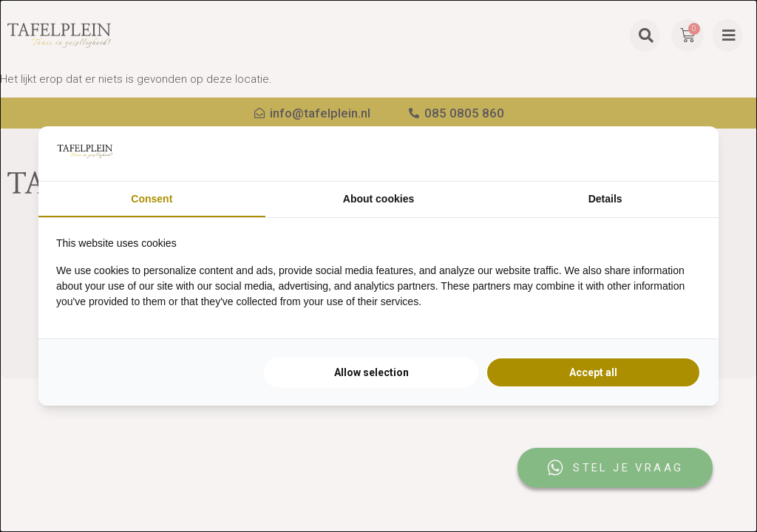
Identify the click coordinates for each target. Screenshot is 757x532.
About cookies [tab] (378, 199)
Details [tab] (605, 199)
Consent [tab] (152, 199)
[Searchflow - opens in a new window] (682, 154)
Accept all (593, 372)
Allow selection (371, 372)
